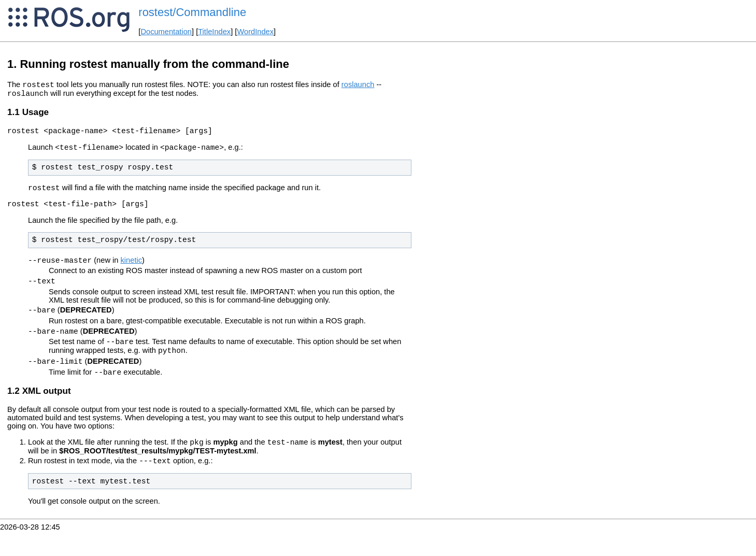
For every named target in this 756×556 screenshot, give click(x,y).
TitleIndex (214, 32)
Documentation (166, 32)
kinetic (132, 271)
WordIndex (255, 32)
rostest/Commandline (192, 12)
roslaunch (358, 86)
